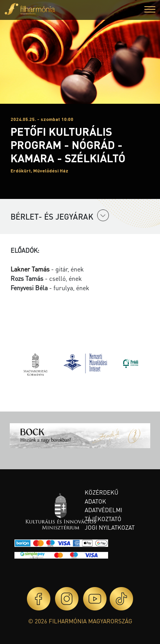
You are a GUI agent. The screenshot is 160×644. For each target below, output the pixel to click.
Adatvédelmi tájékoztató (103, 514)
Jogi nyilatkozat (110, 527)
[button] (150, 10)
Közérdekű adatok (101, 497)
